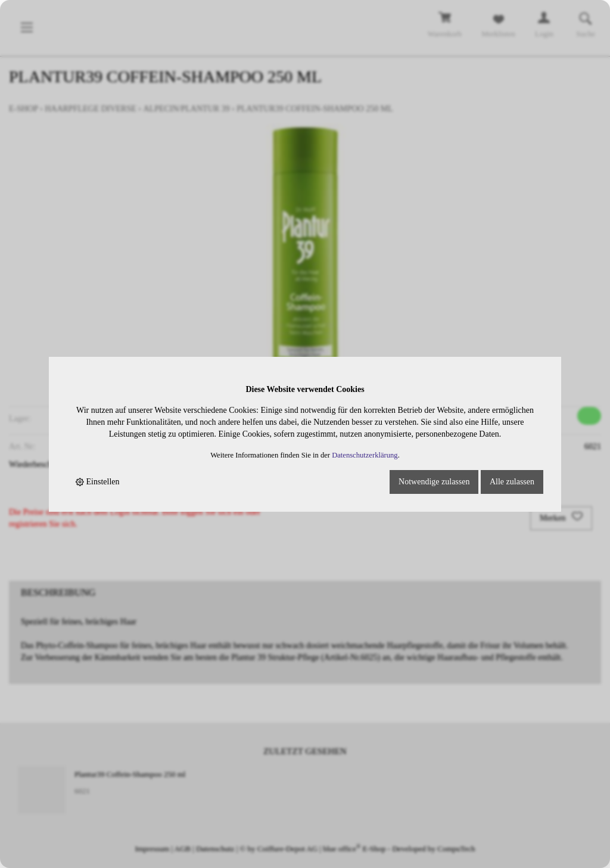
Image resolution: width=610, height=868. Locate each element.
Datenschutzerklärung (365, 455)
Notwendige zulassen (434, 482)
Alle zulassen (512, 482)
